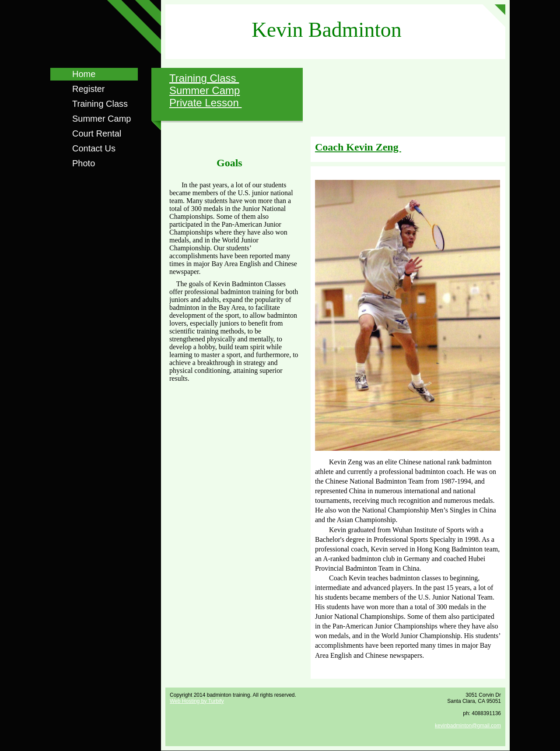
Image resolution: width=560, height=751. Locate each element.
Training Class (100, 104)
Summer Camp (101, 119)
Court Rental (97, 133)
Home (84, 74)
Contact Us (94, 148)
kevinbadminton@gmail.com (468, 726)
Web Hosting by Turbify (197, 701)
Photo (84, 163)
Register (88, 89)
